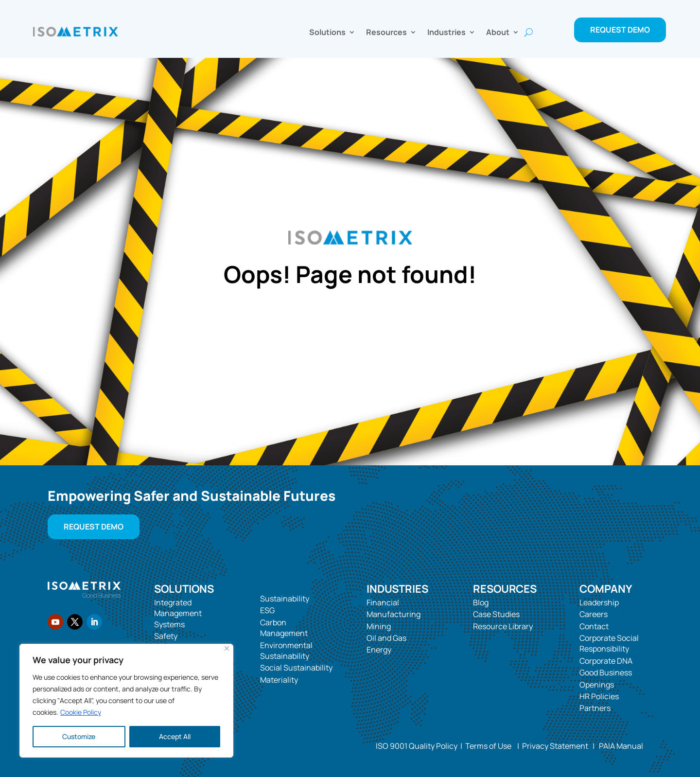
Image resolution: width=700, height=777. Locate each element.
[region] (126, 701)
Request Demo (620, 30)
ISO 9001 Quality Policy (417, 746)
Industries (446, 33)
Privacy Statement (554, 746)
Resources (386, 33)
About (498, 33)
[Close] (227, 648)
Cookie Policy (81, 712)
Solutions (327, 33)
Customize (79, 736)
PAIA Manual (621, 746)
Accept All (175, 736)
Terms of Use (488, 746)
